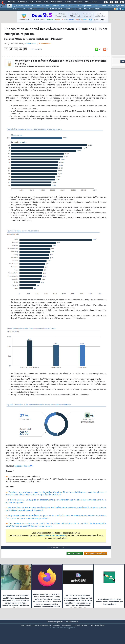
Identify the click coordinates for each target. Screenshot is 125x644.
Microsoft (55, 6)
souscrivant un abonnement (53, 539)
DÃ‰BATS (78, 9)
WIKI (86, 9)
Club (94, 2)
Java (62, 6)
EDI (78, 6)
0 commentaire (45, 47)
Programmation (87, 6)
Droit (87, 2)
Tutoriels (22, 2)
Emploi (68, 2)
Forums (12, 2)
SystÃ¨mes (120, 6)
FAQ (31, 2)
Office (104, 6)
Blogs (38, 2)
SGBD (97, 6)
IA (43, 6)
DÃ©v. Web (70, 6)
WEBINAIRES (32, 9)
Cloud (38, 6)
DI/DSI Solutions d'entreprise (23, 6)
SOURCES (69, 9)
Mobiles (111, 6)
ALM (48, 6)
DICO (91, 9)
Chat (46, 2)
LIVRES (41, 9)
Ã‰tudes (78, 2)
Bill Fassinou (31, 47)
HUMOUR (99, 9)
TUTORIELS (16, 9)
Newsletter (56, 2)
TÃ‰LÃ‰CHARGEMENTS (55, 9)
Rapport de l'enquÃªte (23, 469)
